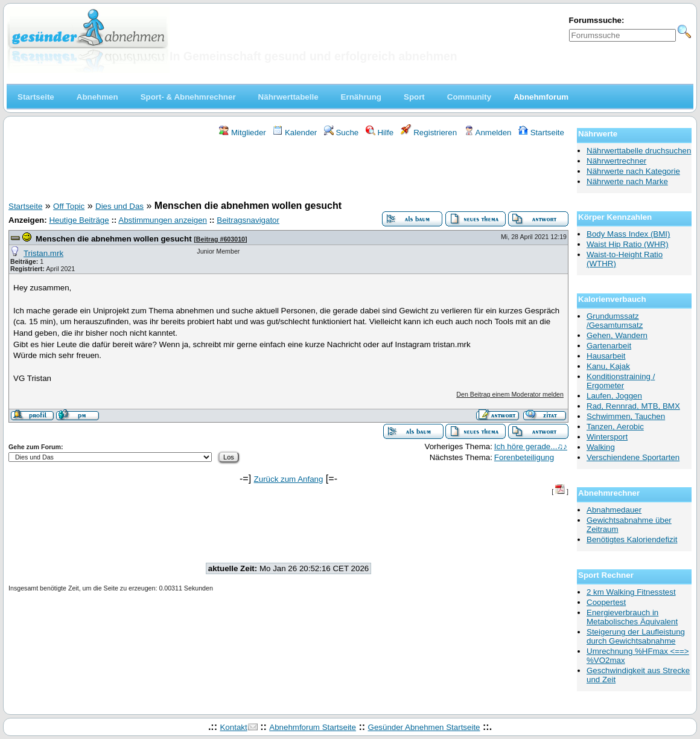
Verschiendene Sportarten (633, 457)
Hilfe (380, 133)
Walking (601, 447)
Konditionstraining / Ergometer (621, 381)
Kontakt (233, 727)
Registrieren (429, 133)
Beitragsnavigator (248, 220)
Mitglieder (242, 133)
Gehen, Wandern (617, 335)
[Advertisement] (288, 171)
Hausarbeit (606, 356)
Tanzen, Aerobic (615, 427)
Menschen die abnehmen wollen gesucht (113, 239)
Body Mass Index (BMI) (628, 234)
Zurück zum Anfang (289, 479)
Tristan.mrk (43, 253)
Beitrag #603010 (221, 239)
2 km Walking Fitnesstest (631, 592)
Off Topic (69, 206)
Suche (342, 133)
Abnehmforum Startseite (313, 727)
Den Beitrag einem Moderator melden (510, 394)
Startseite (541, 133)
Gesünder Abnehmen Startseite (424, 727)
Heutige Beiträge (79, 220)
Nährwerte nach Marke (627, 181)
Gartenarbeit (609, 346)
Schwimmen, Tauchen (626, 416)
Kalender (295, 133)
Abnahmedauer (614, 510)
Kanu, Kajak (608, 366)
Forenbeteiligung (524, 457)
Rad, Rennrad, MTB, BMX (633, 406)
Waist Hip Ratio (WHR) (628, 244)
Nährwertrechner (616, 161)
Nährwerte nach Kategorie (633, 171)
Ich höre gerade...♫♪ (531, 446)
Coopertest (606, 602)
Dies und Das (119, 206)
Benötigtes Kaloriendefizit (632, 539)
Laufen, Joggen (614, 396)
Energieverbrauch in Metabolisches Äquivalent (632, 617)
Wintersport (607, 437)
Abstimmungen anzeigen (163, 220)
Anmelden (488, 133)
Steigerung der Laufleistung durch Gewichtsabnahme (636, 636)
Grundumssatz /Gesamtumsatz (615, 321)
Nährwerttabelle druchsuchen (639, 151)
